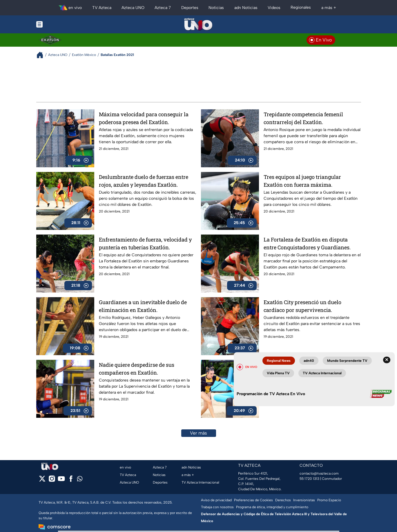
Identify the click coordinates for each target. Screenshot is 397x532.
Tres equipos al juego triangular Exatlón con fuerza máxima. (302, 181)
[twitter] (42, 481)
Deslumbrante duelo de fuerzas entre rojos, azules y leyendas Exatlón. (144, 181)
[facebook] (71, 481)
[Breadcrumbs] (42, 55)
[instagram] (52, 481)
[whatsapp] (80, 480)
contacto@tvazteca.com (319, 473)
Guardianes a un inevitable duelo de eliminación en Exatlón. (143, 306)
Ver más (198, 433)
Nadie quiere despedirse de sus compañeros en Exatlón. (137, 369)
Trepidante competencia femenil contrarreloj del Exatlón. (303, 118)
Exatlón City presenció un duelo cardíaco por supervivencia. (302, 306)
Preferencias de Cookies (253, 500)
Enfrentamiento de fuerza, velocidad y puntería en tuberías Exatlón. (145, 243)
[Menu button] (59, 24)
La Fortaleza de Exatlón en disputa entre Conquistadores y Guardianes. (307, 243)
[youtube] (61, 481)
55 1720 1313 (309, 479)
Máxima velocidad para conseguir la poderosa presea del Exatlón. (144, 118)
